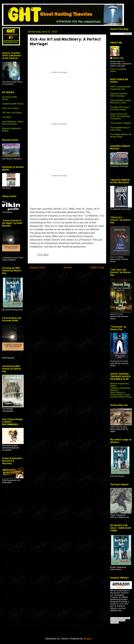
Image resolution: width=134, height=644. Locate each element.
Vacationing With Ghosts (13, 104)
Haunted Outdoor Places (121, 397)
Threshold (6, 117)
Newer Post (37, 267)
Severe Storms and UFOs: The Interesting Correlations (120, 116)
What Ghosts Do (117, 392)
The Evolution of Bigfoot (121, 123)
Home (68, 267)
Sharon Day (118, 58)
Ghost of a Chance (10, 108)
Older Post (97, 267)
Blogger (88, 639)
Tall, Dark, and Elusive (12, 113)
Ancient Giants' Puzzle (120, 395)
